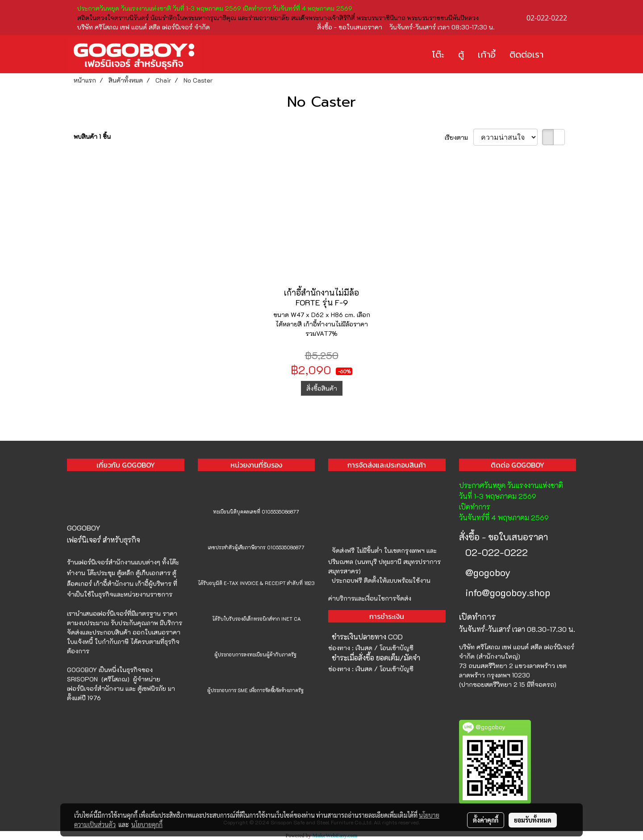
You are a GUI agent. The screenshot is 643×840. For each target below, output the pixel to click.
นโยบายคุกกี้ (147, 824)
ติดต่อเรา (526, 54)
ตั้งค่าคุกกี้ (486, 820)
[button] (564, 54)
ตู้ (461, 54)
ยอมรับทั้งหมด (533, 820)
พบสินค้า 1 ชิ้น (92, 136)
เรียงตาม (459, 137)
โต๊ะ (438, 54)
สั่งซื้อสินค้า (322, 388)
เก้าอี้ (487, 54)
